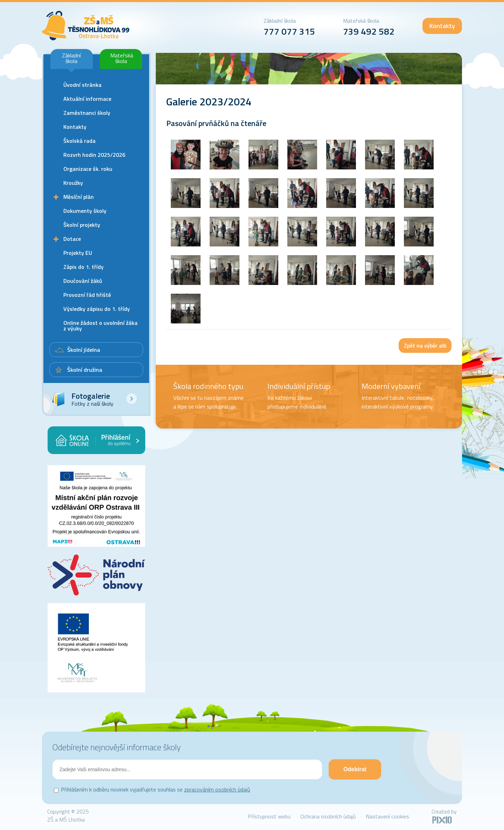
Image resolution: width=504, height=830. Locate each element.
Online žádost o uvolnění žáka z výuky (100, 326)
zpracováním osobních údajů (217, 789)
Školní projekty (82, 225)
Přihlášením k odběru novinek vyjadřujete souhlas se (156, 789)
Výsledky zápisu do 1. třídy (97, 309)
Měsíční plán (79, 197)
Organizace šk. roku (88, 169)
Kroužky (73, 183)
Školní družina (85, 370)
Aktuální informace (87, 99)
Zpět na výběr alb (425, 346)
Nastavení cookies (387, 816)
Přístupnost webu (269, 816)
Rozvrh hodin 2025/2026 (94, 155)
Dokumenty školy (85, 211)
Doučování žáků (83, 281)
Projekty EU (78, 253)
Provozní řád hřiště (87, 295)
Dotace (72, 239)
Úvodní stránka (82, 85)
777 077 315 (289, 31)
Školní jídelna (84, 350)
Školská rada (79, 141)
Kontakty (442, 26)
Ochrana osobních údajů (328, 816)
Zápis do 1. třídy (83, 267)
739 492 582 (369, 31)
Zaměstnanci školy (87, 113)
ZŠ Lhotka (86, 26)
